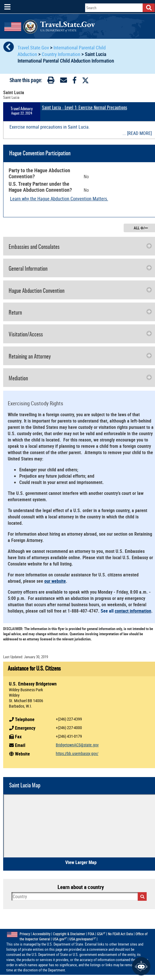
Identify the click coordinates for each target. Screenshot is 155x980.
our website (55, 581)
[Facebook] (74, 81)
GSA (101, 934)
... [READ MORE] (137, 133)
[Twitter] (85, 80)
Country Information (61, 54)
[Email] (64, 81)
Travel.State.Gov (34, 48)
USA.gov (60, 939)
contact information (133, 611)
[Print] (51, 81)
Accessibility (41, 934)
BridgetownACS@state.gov (77, 745)
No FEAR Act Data (120, 934)
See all (108, 611)
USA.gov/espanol (83, 939)
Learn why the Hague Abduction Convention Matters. (59, 199)
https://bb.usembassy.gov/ (77, 753)
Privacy (25, 934)
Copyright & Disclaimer (69, 934)
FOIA (91, 934)
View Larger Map (81, 862)
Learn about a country (81, 887)
